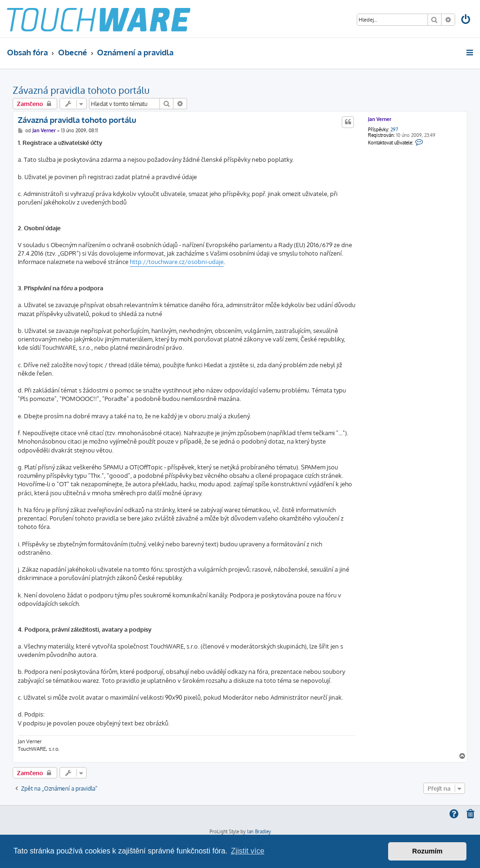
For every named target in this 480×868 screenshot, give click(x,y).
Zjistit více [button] (248, 851)
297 (394, 129)
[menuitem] (466, 20)
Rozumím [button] (427, 851)
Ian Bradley (259, 831)
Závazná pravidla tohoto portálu (81, 90)
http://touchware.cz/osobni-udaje (177, 262)
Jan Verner (380, 119)
